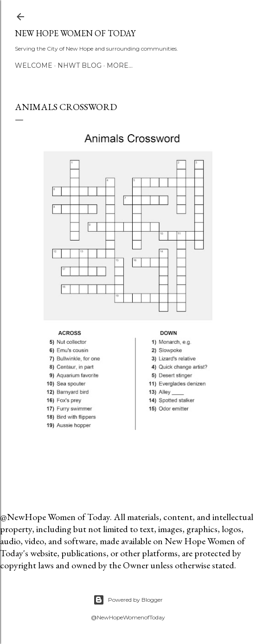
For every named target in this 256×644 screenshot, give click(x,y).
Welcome (34, 65)
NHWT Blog (80, 65)
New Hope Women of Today (75, 33)
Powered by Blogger (128, 600)
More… (120, 65)
